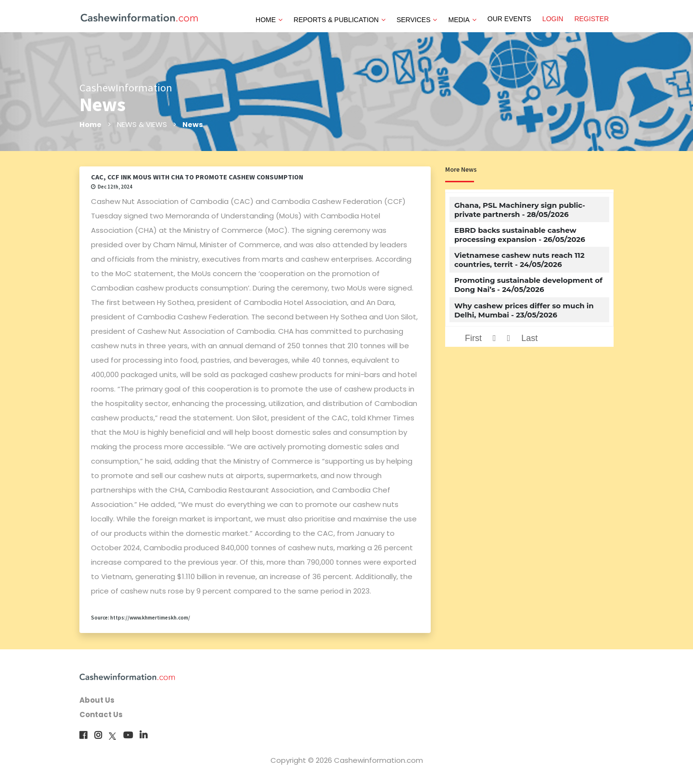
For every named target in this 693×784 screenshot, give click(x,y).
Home (91, 124)
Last (529, 338)
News (193, 124)
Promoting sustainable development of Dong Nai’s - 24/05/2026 (528, 285)
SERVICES (417, 20)
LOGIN (553, 19)
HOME (269, 20)
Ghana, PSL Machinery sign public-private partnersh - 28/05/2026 (520, 210)
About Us (97, 700)
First (473, 338)
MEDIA (462, 20)
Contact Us (101, 714)
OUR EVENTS (509, 19)
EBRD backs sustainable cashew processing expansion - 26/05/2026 (520, 235)
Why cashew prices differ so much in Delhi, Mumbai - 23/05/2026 (524, 310)
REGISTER (591, 19)
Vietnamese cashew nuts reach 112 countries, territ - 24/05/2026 (520, 260)
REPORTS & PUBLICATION (340, 20)
